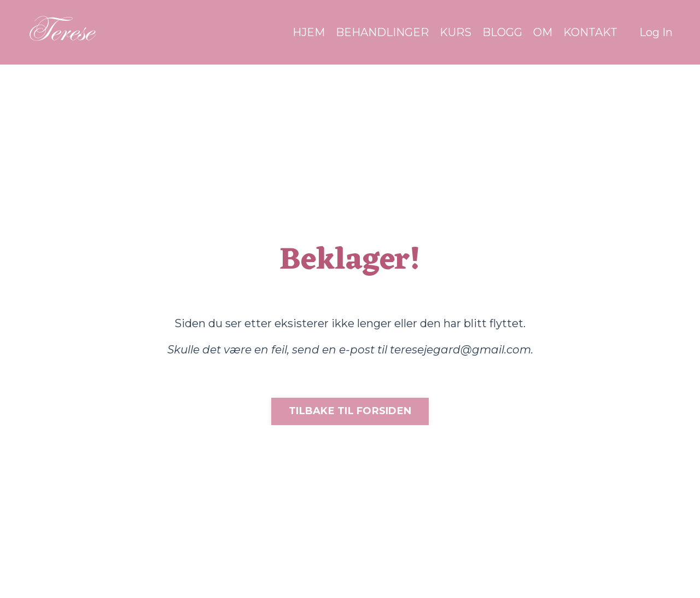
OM (543, 32)
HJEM (309, 32)
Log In (656, 32)
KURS (456, 32)
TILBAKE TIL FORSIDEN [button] (350, 411)
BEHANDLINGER (382, 32)
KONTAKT (590, 32)
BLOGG (502, 32)
